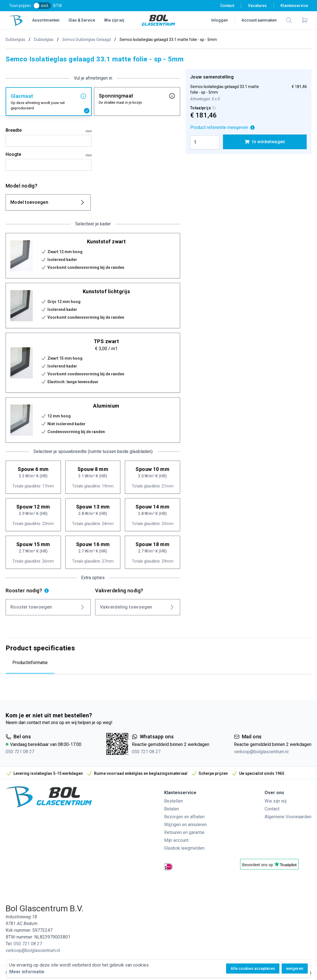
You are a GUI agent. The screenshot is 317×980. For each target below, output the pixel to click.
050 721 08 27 (20, 752)
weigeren (295, 969)
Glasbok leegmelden (184, 848)
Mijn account (176, 840)
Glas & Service (82, 20)
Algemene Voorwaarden (288, 817)
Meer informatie (27, 972)
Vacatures (257, 6)
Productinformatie (30, 663)
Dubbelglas (15, 40)
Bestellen (174, 801)
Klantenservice (294, 6)
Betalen (172, 809)
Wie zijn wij (114, 20)
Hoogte (49, 155)
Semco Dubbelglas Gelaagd (87, 40)
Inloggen (220, 20)
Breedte (49, 131)
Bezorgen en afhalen (184, 817)
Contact (227, 6)
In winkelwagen (265, 142)
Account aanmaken (259, 20)
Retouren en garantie (184, 832)
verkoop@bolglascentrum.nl (261, 752)
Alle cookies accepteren (253, 969)
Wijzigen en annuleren (185, 825)
